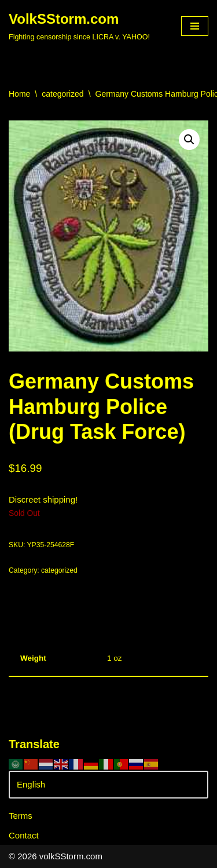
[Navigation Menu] (195, 26)
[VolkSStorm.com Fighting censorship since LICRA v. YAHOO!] (79, 26)
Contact (24, 835)
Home (19, 94)
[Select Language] (108, 785)
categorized (62, 94)
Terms (21, 816)
